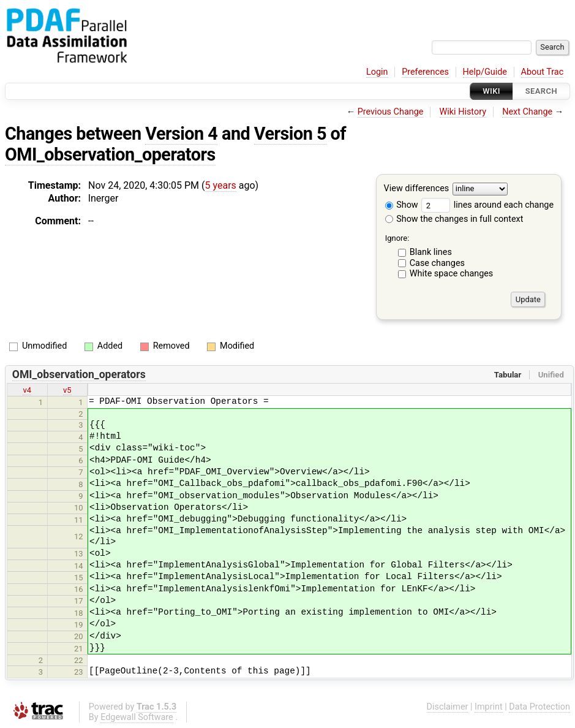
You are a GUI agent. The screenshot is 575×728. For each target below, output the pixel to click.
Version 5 (290, 134)
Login (377, 72)
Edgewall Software (137, 717)
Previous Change (391, 112)
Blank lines (431, 252)
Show (402, 205)
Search (541, 91)
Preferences (425, 72)
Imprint (489, 707)
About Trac (543, 72)
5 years (221, 185)
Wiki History (463, 112)
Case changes (437, 263)
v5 (67, 390)
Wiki (491, 91)
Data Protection (539, 707)
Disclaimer (448, 707)
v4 (27, 390)
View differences (417, 189)
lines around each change (487, 205)
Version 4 (181, 134)
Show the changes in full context (454, 219)
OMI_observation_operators (110, 154)
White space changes (452, 274)
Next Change (527, 112)
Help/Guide (485, 72)
